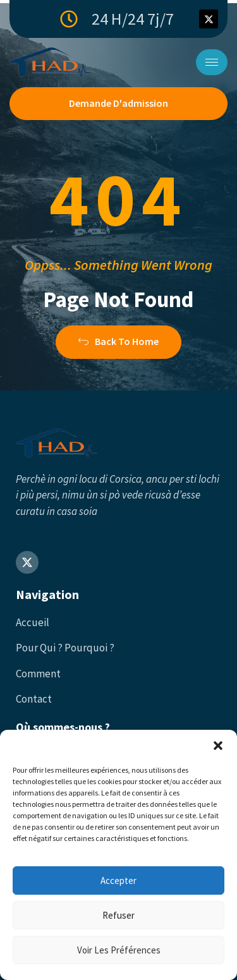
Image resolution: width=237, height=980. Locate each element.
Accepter (118, 880)
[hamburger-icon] (212, 62)
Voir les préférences (119, 950)
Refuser (118, 915)
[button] (218, 746)
